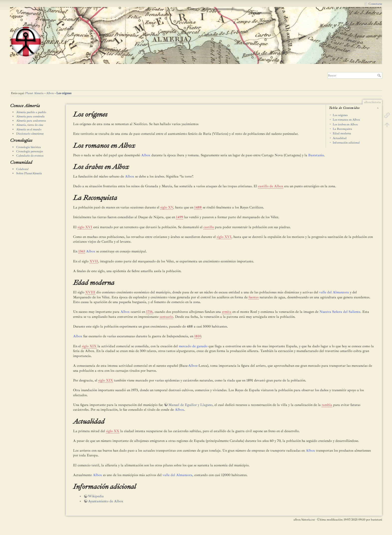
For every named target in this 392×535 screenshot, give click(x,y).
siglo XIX (89, 346)
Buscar (380, 75)
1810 (198, 336)
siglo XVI (85, 227)
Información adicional (346, 143)
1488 (198, 207)
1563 (82, 251)
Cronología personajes (30, 151)
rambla (327, 405)
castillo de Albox (271, 186)
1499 (180, 217)
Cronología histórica (29, 147)
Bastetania (316, 155)
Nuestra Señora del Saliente (340, 312)
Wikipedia (96, 496)
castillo (209, 227)
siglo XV (167, 207)
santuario (166, 317)
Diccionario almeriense (30, 134)
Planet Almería (34, 93)
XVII (94, 261)
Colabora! (22, 169)
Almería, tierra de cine (30, 125)
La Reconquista (342, 129)
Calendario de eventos (30, 156)
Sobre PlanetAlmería (29, 173)
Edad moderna (342, 133)
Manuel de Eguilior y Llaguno (190, 405)
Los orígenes (64, 93)
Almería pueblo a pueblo (31, 112)
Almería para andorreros (31, 121)
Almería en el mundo (29, 129)
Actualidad (340, 138)
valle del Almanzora (334, 292)
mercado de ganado (193, 346)
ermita (227, 312)
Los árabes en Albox (345, 124)
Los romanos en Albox (346, 120)
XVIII (90, 292)
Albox (50, 93)
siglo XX (113, 431)
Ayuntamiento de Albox (106, 501)
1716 (149, 312)
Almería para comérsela (30, 116)
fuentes (254, 297)
